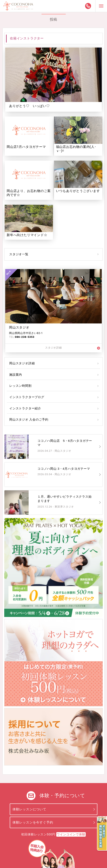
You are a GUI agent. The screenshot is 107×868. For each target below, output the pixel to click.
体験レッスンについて (29, 809)
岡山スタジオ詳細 (22, 363)
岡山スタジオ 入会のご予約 (29, 420)
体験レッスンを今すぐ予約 (33, 822)
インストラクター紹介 (25, 408)
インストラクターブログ (27, 397)
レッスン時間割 (20, 386)
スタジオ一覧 (19, 254)
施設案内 (16, 375)
